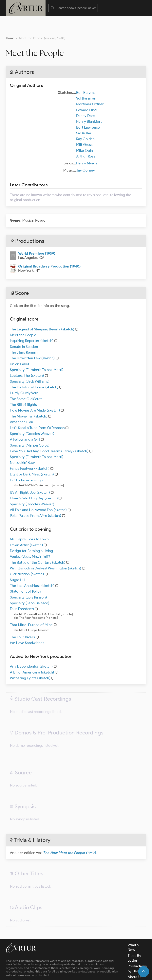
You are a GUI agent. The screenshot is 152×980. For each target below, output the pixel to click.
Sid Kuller (84, 113)
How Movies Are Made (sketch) (35, 391)
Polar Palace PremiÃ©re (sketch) (36, 496)
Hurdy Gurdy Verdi (25, 373)
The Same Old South (26, 379)
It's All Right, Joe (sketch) (30, 473)
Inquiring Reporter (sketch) (32, 321)
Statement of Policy (26, 572)
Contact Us (137, 963)
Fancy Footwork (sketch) (30, 449)
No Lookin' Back (23, 443)
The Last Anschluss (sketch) (32, 566)
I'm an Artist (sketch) (26, 525)
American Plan (22, 402)
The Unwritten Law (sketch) (32, 338)
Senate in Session (24, 327)
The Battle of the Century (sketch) (38, 543)
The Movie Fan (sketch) (29, 397)
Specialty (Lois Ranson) (28, 578)
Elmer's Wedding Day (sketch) (34, 478)
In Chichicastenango (26, 460)
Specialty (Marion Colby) (30, 426)
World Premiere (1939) (37, 234)
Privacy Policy (99, 973)
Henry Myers (87, 143)
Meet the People (23, 315)
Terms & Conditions (70, 973)
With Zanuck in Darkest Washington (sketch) (46, 548)
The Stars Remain (24, 333)
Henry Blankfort (89, 102)
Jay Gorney (86, 151)
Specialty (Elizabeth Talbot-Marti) (37, 350)
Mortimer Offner (90, 84)
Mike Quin (85, 131)
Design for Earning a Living (31, 531)
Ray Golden (85, 119)
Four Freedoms (22, 589)
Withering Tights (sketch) (30, 658)
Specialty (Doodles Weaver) (32, 414)
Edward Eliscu (87, 90)
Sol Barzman (86, 79)
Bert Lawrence (88, 108)
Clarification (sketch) (27, 554)
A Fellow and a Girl (25, 420)
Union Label (19, 344)
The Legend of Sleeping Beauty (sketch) (42, 309)
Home (10, 18)
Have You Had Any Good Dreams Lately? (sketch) (49, 431)
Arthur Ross (86, 137)
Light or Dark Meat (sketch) (32, 454)
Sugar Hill (18, 560)
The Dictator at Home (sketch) (34, 367)
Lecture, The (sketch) (27, 356)
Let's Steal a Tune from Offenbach (37, 408)
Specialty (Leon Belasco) (30, 583)
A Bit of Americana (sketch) (32, 653)
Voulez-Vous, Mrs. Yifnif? (30, 537)
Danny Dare (86, 96)
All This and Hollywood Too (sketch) (38, 490)
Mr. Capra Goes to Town (29, 519)
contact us (68, 963)
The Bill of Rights (23, 385)
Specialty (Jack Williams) (30, 362)
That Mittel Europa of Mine (31, 605)
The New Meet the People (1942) (70, 833)
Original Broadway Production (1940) (49, 247)
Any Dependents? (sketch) (31, 647)
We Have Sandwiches (27, 623)
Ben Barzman (87, 73)
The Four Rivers (22, 617)
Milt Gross (84, 125)
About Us (135, 957)
